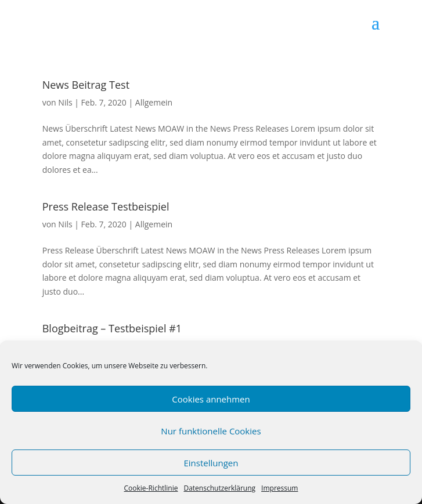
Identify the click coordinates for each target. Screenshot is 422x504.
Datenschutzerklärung (219, 488)
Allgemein (154, 102)
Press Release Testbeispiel (106, 206)
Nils (65, 102)
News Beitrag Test (86, 85)
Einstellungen (211, 463)
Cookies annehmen (211, 399)
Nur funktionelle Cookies (211, 431)
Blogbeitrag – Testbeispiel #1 (112, 328)
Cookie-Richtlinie (151, 488)
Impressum (279, 488)
